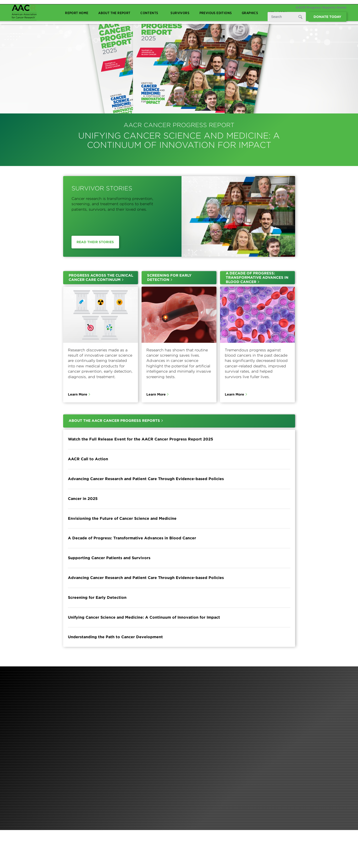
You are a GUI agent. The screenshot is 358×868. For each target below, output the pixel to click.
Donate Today (327, 17)
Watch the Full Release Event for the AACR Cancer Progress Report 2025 (140, 439)
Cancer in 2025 (83, 499)
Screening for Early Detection (97, 597)
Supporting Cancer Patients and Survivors (109, 558)
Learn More (78, 394)
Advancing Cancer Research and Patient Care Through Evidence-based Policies (146, 479)
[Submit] (300, 17)
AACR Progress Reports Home (321, 7)
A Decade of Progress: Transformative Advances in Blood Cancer (132, 538)
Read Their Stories (95, 242)
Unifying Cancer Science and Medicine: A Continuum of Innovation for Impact (144, 617)
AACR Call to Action (88, 459)
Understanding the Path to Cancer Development (115, 637)
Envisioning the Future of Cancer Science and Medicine (122, 518)
